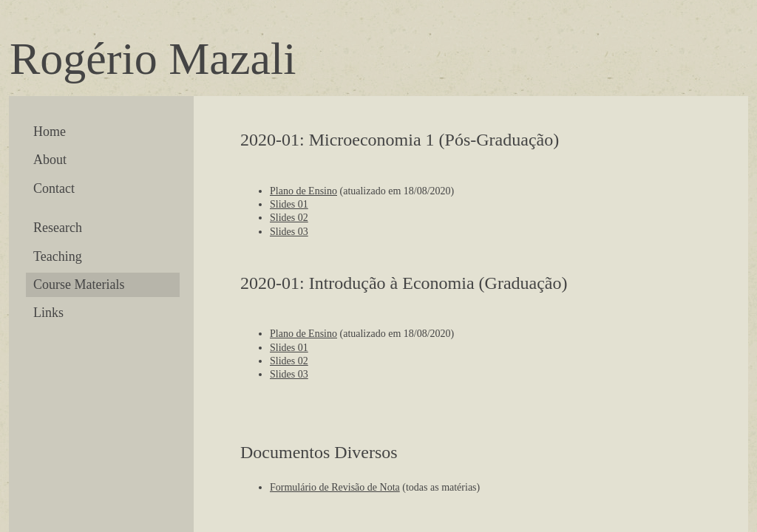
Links (48, 313)
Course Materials (79, 284)
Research (58, 228)
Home (50, 132)
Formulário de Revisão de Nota (335, 487)
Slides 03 (289, 232)
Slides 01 (289, 204)
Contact (54, 188)
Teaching (58, 256)
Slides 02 (289, 218)
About (50, 160)
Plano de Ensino (303, 191)
